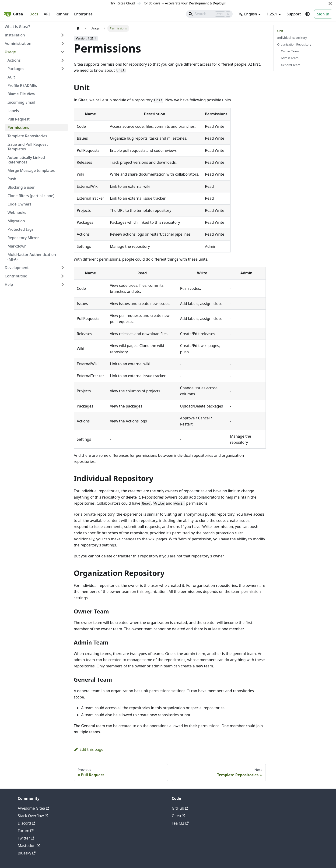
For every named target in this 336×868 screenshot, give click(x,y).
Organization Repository (294, 44)
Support (294, 14)
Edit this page (89, 749)
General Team (291, 65)
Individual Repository (292, 38)
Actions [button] (14, 60)
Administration (18, 43)
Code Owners (19, 204)
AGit (11, 77)
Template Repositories (27, 136)
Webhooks (17, 213)
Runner (62, 14)
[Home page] (78, 28)
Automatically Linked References (26, 160)
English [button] (248, 14)
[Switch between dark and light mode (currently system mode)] (308, 14)
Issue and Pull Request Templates (28, 147)
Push (12, 179)
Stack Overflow (33, 816)
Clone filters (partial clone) (31, 196)
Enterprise (83, 14)
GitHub (180, 808)
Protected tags (21, 229)
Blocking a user (21, 187)
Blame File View (21, 94)
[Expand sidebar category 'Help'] (63, 284)
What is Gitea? (17, 27)
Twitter (26, 838)
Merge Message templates (31, 170)
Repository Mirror (23, 238)
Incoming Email (21, 102)
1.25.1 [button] (272, 14)
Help (9, 284)
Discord (26, 823)
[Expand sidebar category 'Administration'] (63, 43)
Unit (280, 31)
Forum (26, 831)
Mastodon (29, 846)
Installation (15, 35)
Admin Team (290, 58)
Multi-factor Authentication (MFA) (32, 257)
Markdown (17, 246)
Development (17, 268)
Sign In (323, 14)
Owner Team (290, 51)
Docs (34, 14)
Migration (16, 221)
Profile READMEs (22, 85)
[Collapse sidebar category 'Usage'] (63, 52)
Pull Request (19, 119)
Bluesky (27, 853)
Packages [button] (16, 69)
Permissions (18, 128)
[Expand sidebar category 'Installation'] (63, 35)
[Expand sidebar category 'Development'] (63, 268)
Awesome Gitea (33, 808)
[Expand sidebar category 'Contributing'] (63, 276)
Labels (13, 111)
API (47, 14)
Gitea (178, 816)
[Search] (209, 14)
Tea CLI (180, 823)
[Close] (330, 3)
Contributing (16, 276)
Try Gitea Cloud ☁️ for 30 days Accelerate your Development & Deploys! (168, 3)
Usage (10, 52)
